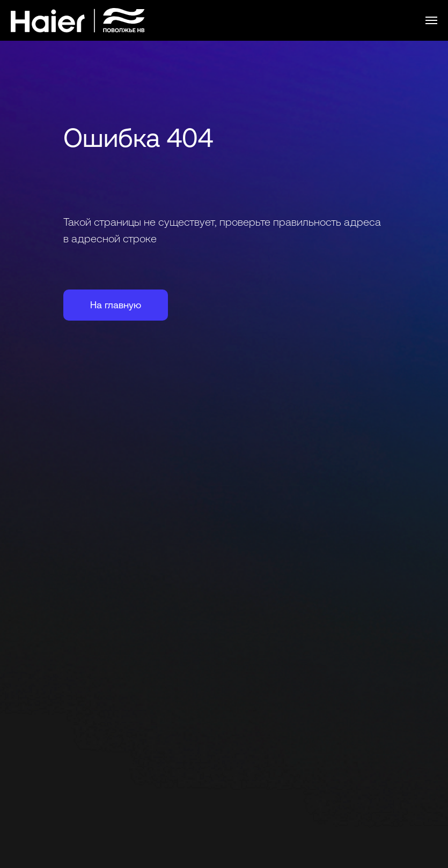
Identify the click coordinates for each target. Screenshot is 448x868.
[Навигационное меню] (431, 20)
